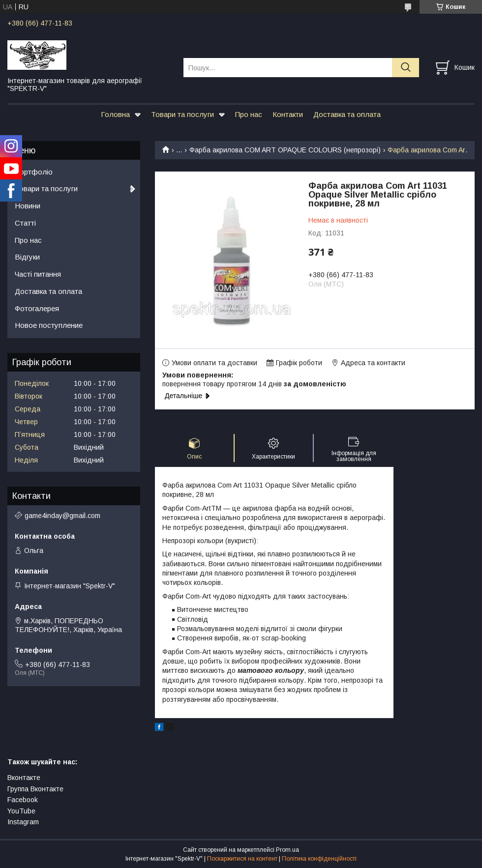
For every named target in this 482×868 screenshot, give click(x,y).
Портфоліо (34, 172)
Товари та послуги (182, 114)
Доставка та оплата (347, 114)
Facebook (23, 800)
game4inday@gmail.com (62, 516)
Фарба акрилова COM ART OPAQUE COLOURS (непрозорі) (285, 150)
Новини (28, 206)
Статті (25, 223)
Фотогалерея (37, 308)
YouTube (21, 811)
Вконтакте (24, 778)
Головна (115, 114)
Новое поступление (49, 325)
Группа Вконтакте (35, 789)
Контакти (288, 114)
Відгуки (27, 257)
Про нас (249, 114)
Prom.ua (287, 850)
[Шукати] (406, 68)
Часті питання (38, 274)
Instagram (23, 822)
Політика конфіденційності (319, 859)
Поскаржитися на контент (242, 859)
